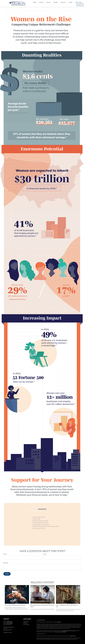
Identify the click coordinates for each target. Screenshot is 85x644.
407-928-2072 (10, 623)
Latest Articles (26, 622)
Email (45, 554)
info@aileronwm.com (8, 632)
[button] (35, 2)
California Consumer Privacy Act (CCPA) (69, 631)
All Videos (25, 623)
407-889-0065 (9, 622)
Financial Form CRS (41, 620)
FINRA (72, 636)
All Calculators (26, 624)
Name (5, 554)
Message (6, 563)
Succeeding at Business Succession (15, 605)
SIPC (75, 636)
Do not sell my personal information (61, 632)
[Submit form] (7, 574)
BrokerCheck (59, 622)
